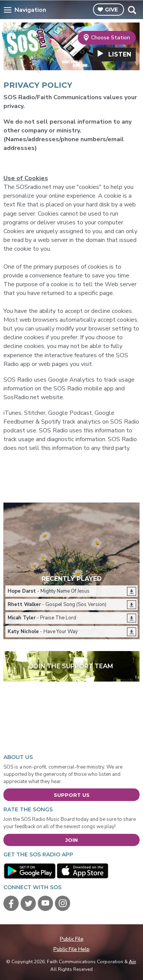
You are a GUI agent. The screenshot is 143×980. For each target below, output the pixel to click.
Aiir (133, 962)
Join (71, 840)
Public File (72, 939)
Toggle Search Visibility (132, 10)
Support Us (72, 795)
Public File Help (71, 949)
